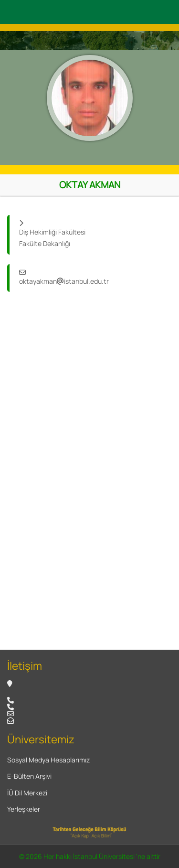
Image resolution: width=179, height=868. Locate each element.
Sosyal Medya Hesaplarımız (48, 760)
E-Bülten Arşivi (29, 776)
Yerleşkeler (24, 809)
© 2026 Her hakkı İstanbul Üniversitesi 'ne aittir (90, 856)
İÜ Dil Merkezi (27, 793)
